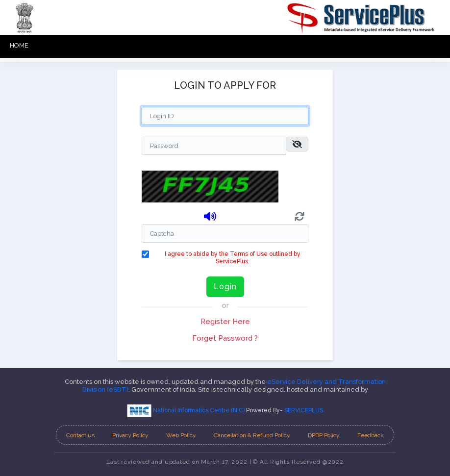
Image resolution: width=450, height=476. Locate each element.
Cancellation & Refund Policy (252, 435)
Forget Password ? (225, 338)
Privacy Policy (130, 435)
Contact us (80, 435)
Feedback (371, 435)
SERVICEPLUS (304, 410)
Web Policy (181, 435)
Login (225, 287)
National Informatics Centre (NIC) (187, 410)
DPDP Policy (324, 435)
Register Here (225, 322)
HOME (19, 45)
